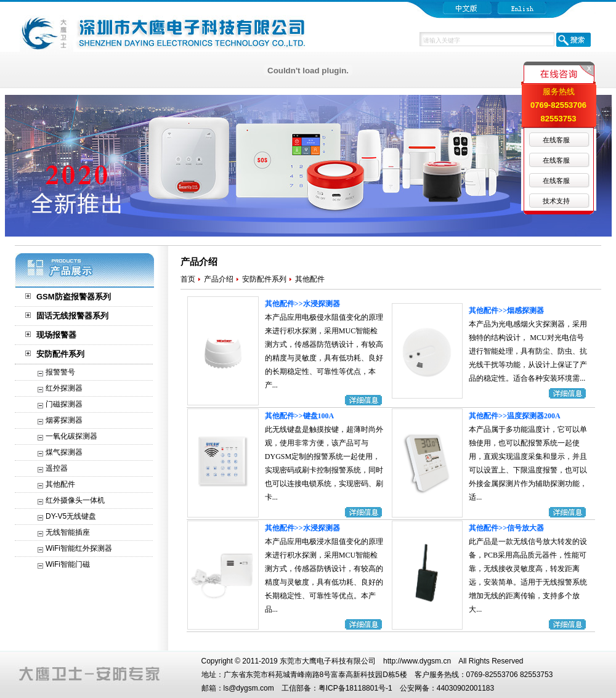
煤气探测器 (64, 452)
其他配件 (60, 484)
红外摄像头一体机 (75, 500)
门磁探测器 (64, 404)
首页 (188, 279)
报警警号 (60, 372)
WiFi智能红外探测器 (79, 548)
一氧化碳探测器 (71, 436)
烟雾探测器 (64, 420)
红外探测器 (64, 388)
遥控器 (57, 468)
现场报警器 (56, 335)
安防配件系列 (60, 354)
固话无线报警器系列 (72, 316)
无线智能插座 (68, 532)
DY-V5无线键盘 (71, 516)
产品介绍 (219, 279)
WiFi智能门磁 (68, 564)
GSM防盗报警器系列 (74, 297)
